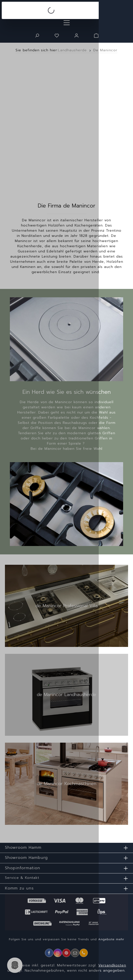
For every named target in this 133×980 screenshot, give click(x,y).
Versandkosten (112, 965)
